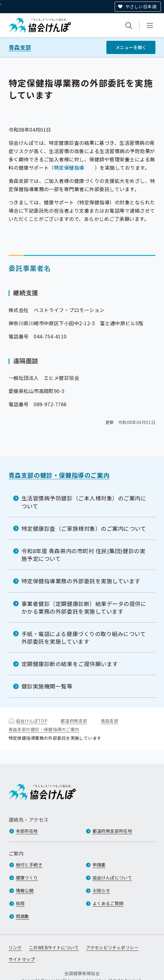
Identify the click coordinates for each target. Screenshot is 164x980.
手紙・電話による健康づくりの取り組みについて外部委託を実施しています (84, 637)
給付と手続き (29, 865)
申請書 (99, 865)
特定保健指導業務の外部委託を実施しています (81, 581)
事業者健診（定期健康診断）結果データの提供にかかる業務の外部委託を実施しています (84, 607)
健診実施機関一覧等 (47, 686)
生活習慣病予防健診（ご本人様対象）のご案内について (84, 502)
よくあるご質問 (108, 904)
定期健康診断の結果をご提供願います (70, 664)
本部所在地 (27, 831)
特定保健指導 (69, 168)
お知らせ (101, 891)
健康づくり (27, 878)
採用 (20, 904)
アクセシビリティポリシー (112, 948)
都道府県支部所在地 (113, 831)
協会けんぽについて (113, 878)
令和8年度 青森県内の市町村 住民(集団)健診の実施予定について (84, 555)
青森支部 (20, 47)
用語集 (23, 916)
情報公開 (25, 891)
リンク (15, 948)
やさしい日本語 (141, 6)
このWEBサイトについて (54, 948)
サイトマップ (22, 959)
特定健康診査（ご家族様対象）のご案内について (84, 528)
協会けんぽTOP (32, 720)
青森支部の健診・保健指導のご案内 (59, 475)
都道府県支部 (74, 720)
